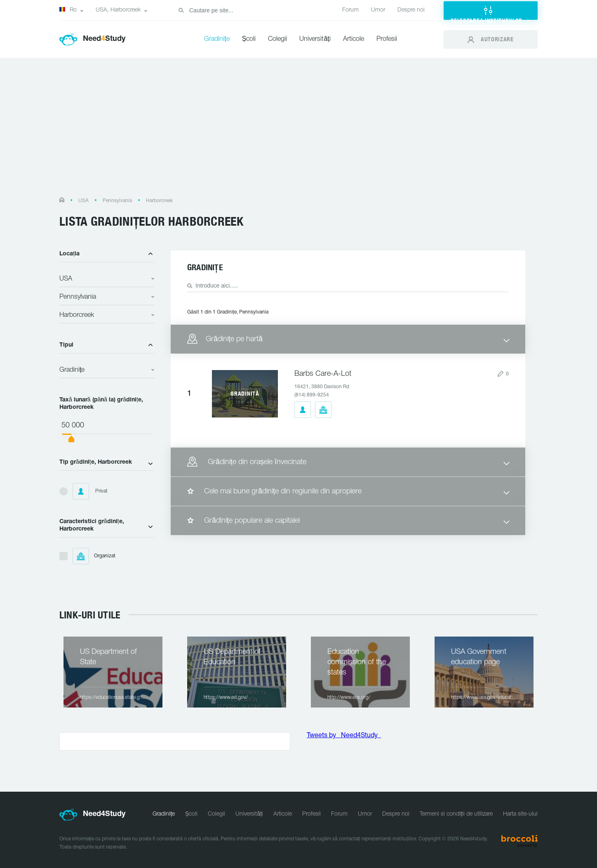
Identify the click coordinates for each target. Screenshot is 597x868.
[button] (491, 11)
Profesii (387, 39)
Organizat (94, 556)
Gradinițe (217, 39)
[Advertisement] (298, 131)
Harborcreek (159, 201)
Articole (354, 39)
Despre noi (411, 10)
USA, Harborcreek (118, 10)
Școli (249, 39)
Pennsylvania (117, 201)
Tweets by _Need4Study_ (344, 736)
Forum (350, 10)
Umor (378, 10)
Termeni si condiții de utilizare (456, 814)
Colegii (277, 39)
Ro (68, 10)
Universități (315, 39)
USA (83, 201)
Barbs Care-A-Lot (323, 374)
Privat (90, 491)
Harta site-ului (520, 814)
